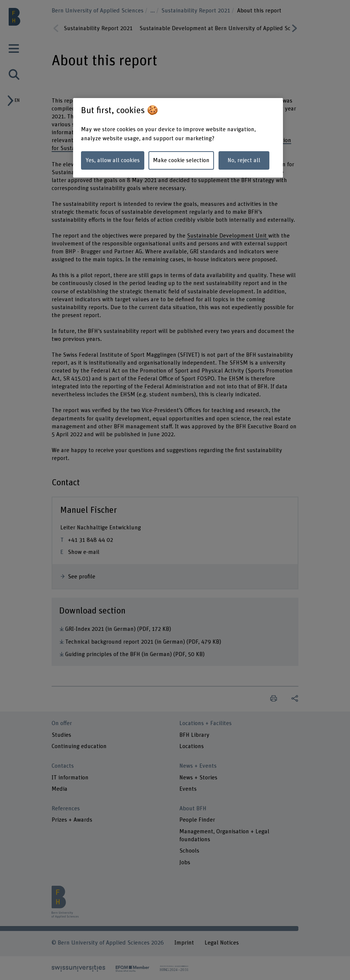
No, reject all (244, 160)
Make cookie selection (181, 160)
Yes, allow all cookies (113, 160)
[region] (178, 138)
